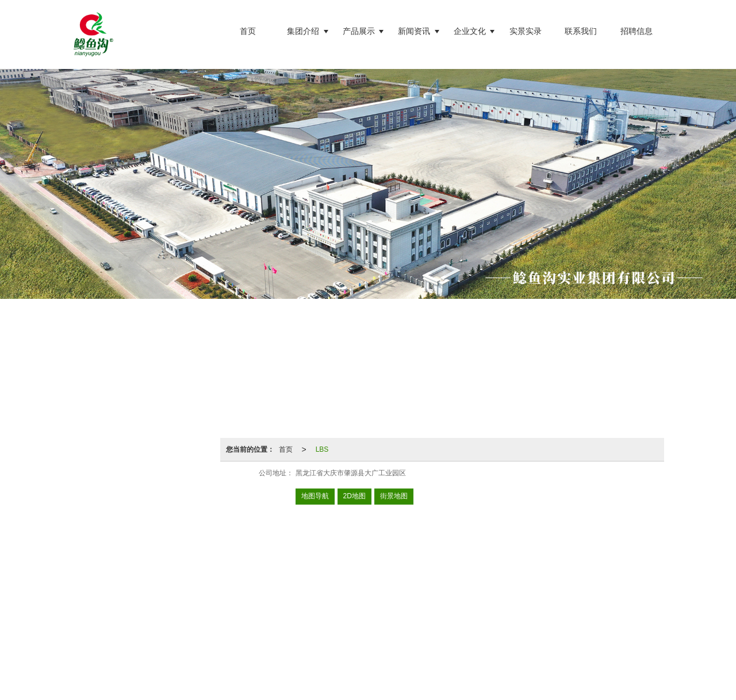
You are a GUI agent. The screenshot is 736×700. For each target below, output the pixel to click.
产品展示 (359, 31)
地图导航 (315, 496)
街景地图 (394, 496)
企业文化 (470, 31)
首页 (248, 31)
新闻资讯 (414, 31)
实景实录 (526, 31)
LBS (322, 449)
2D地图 (354, 496)
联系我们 (581, 31)
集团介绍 (303, 31)
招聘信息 (637, 31)
